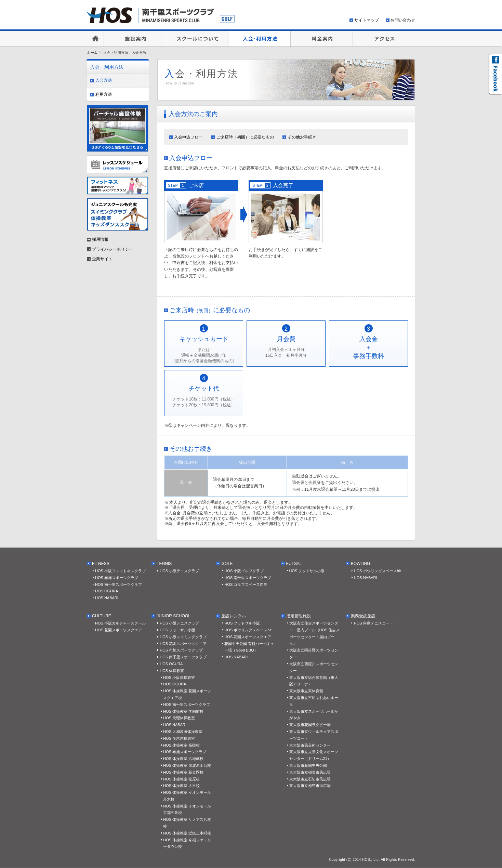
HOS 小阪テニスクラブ (179, 571)
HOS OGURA (107, 591)
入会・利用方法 (260, 39)
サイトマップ (367, 20)
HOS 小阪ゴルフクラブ (244, 571)
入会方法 (104, 80)
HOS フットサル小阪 (307, 571)
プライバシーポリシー (113, 249)
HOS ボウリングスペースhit (378, 571)
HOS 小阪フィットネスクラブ (120, 571)
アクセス (384, 39)
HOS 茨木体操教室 (179, 738)
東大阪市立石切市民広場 (310, 779)
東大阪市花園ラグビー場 (310, 725)
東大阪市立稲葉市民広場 (310, 772)
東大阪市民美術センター (310, 745)
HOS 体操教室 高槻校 (181, 745)
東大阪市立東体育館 (306, 691)
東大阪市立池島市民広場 (310, 786)
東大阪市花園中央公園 (308, 765)
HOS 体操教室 (172, 671)
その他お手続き (302, 137)
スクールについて (197, 39)
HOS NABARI (107, 598)
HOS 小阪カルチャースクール (120, 623)
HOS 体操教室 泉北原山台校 (187, 765)
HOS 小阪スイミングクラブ (183, 637)
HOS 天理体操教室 (179, 718)
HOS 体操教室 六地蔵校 (183, 759)
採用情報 (100, 239)
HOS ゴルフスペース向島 (246, 584)
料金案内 (322, 39)
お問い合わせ (403, 20)
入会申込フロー (188, 137)
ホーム (92, 52)
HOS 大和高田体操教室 (183, 732)
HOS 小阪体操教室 (179, 678)
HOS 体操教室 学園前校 (183, 711)
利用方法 (104, 94)
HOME (95, 39)
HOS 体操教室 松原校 (181, 779)
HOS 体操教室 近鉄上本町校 (187, 833)
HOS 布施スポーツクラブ (117, 578)
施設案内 (135, 39)
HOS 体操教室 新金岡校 (183, 772)
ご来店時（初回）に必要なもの (245, 137)
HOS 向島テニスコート (374, 623)
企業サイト (102, 259)
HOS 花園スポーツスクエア (118, 630)
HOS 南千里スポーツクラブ (118, 584)
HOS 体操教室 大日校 (181, 786)
